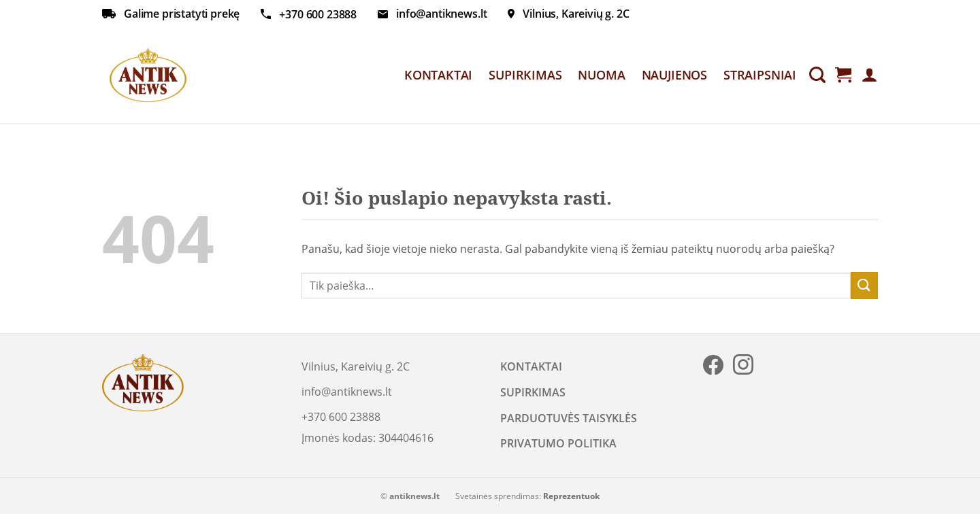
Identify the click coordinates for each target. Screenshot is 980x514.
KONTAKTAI (438, 75)
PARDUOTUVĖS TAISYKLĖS (569, 418)
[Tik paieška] (817, 75)
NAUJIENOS (674, 75)
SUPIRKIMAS (525, 75)
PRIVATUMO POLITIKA (558, 443)
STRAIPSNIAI (760, 75)
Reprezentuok (571, 496)
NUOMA (601, 75)
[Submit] (864, 285)
